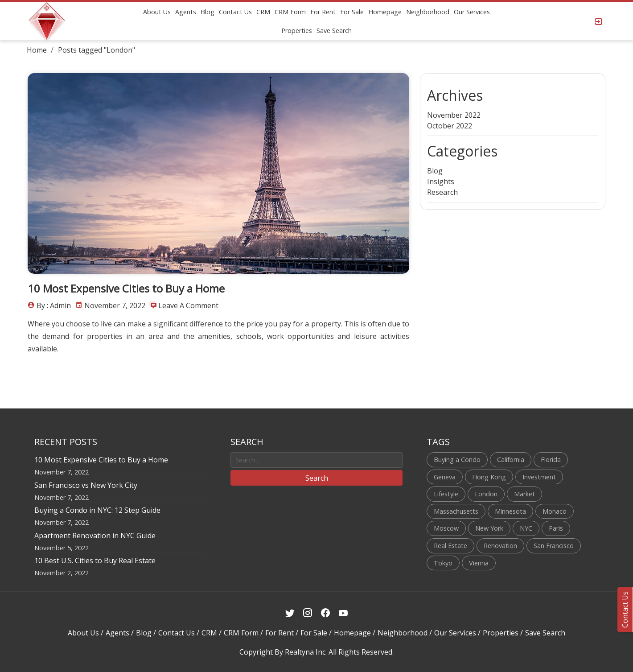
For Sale (352, 12)
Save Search (334, 31)
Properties (297, 31)
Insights (441, 181)
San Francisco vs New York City (86, 485)
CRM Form (290, 12)
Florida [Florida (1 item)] (551, 460)
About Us (157, 12)
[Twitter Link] (290, 613)
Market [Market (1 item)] (524, 494)
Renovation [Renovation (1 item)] (500, 546)
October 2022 (450, 126)
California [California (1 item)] (511, 460)
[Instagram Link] (308, 613)
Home (37, 50)
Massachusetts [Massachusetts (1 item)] (456, 511)
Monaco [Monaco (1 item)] (555, 511)
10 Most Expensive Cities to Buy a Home (126, 288)
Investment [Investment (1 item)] (539, 477)
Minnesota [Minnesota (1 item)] (510, 511)
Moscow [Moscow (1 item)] (446, 528)
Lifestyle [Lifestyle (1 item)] (446, 494)
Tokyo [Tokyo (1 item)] (443, 563)
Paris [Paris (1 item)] (556, 528)
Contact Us (235, 12)
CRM (263, 12)
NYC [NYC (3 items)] (526, 528)
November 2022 (454, 115)
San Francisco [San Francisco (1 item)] (554, 546)
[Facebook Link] (326, 613)
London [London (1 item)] (486, 494)
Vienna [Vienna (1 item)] (479, 563)
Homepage (385, 12)
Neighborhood (428, 12)
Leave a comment (188, 305)
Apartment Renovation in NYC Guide (95, 536)
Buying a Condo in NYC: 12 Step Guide (97, 510)
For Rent (323, 12)
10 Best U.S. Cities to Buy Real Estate (95, 561)
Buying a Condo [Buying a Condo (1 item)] (457, 460)
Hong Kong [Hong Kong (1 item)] (489, 477)
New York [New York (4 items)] (489, 528)
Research (442, 192)
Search (317, 478)
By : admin (54, 305)
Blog (208, 12)
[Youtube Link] (343, 613)
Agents (186, 12)
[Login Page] (599, 21)
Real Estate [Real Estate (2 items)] (450, 546)
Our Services (472, 12)
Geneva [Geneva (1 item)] (445, 477)
